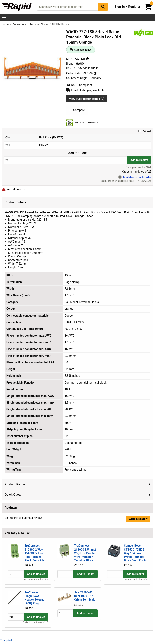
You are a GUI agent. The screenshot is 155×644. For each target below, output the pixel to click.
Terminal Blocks (40, 24)
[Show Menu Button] (4, 18)
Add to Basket (139, 160)
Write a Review (138, 519)
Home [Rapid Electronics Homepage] (5, 24)
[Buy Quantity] (65, 160)
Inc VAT (145, 131)
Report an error (14, 189)
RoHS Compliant (79, 85)
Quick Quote (13, 495)
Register (134, 7)
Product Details (15, 202)
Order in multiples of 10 (36, 623)
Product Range (15, 484)
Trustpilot (6, 640)
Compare (77, 110)
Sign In (120, 7)
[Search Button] (103, 7)
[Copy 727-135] (87, 59)
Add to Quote (77, 153)
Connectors (20, 24)
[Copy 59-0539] (95, 73)
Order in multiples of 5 (36, 580)
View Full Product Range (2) (87, 99)
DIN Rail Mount (61, 24)
